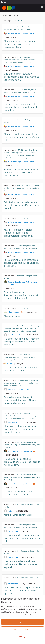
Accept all (23, 622)
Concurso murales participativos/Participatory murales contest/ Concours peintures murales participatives (20, 60)
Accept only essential (23, 629)
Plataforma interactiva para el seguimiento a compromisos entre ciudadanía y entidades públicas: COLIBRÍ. (21, 383)
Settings (22, 636)
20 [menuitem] (19, 20)
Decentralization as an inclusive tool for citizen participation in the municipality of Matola (22, 188)
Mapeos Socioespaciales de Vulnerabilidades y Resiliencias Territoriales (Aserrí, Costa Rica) (22, 445)
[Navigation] (42, 7)
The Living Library (23, 218)
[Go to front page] (9, 8)
